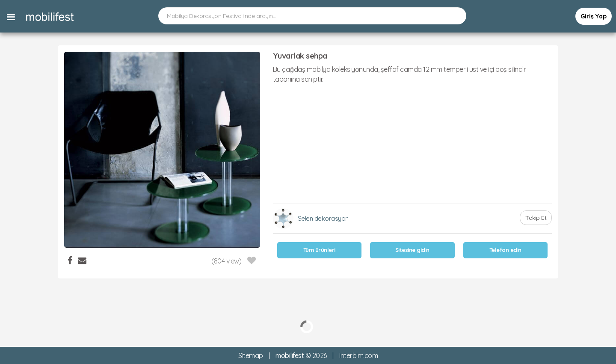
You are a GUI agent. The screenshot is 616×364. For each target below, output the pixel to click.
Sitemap (251, 355)
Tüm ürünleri (319, 250)
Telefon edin (505, 250)
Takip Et (536, 218)
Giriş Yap (594, 16)
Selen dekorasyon (323, 218)
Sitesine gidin (412, 250)
